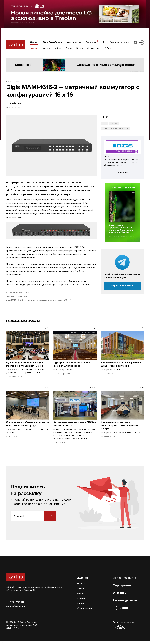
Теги (108, 48)
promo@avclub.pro (16, 606)
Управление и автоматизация (116, 128)
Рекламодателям (119, 42)
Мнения (46, 48)
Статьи (69, 48)
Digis (104, 123)
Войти (124, 608)
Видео (80, 48)
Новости (34, 48)
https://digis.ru (23, 292)
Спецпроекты (94, 48)
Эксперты (91, 42)
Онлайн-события (52, 42)
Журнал (34, 42)
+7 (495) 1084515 (15, 602)
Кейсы (58, 48)
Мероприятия (74, 42)
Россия (114, 123)
